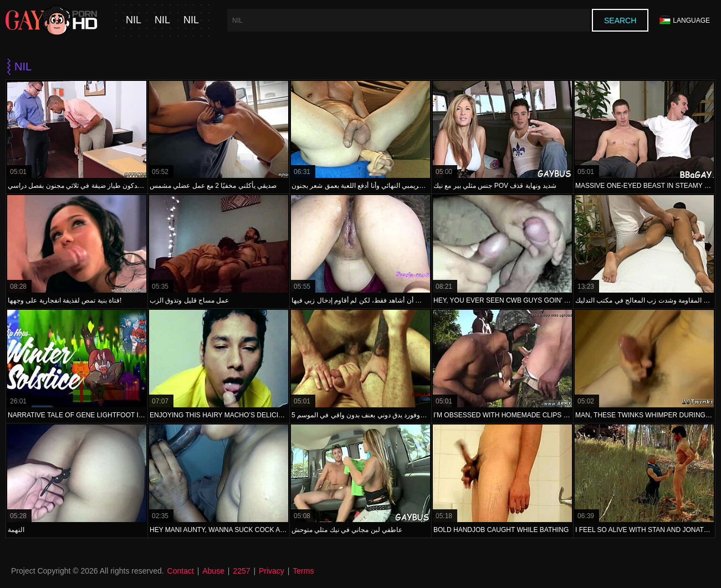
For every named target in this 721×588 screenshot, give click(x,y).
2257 (241, 571)
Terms (303, 571)
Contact (181, 571)
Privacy (272, 571)
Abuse (213, 571)
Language (685, 20)
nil (134, 20)
